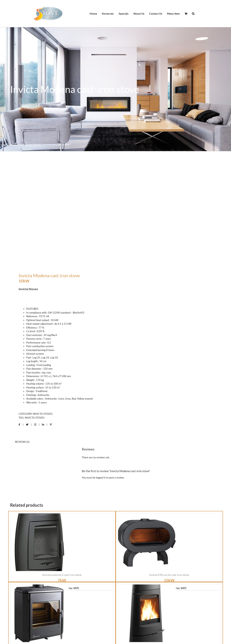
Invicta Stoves (43, 316)
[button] (193, 14)
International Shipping (173, 622)
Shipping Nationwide (57, 622)
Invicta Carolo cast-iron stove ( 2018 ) (62, 548)
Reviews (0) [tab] (22, 344)
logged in (101, 380)
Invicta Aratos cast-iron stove (169, 548)
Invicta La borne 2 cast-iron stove (62, 477)
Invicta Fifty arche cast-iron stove (169, 477)
